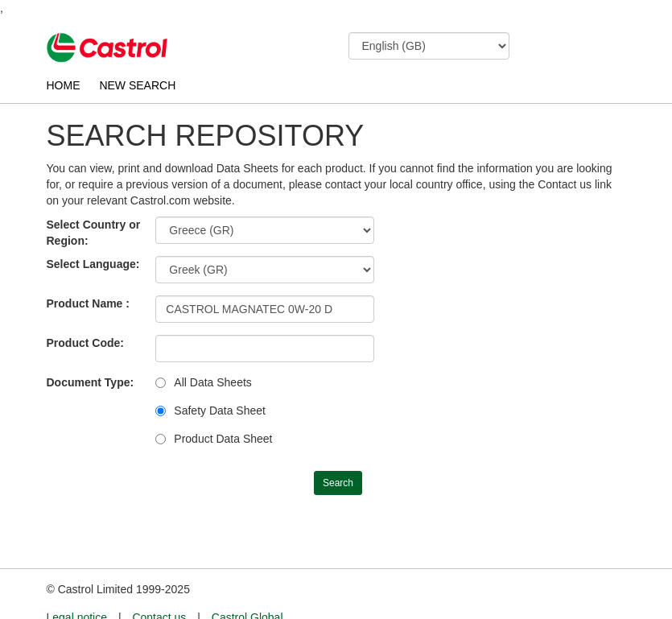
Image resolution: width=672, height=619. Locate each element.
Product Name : (88, 303)
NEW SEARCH (137, 85)
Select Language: (93, 264)
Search (338, 483)
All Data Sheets (213, 382)
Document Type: (91, 382)
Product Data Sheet (223, 439)
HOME (64, 85)
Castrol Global (247, 588)
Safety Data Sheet (220, 411)
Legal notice (77, 588)
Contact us (159, 588)
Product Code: (85, 343)
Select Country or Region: (94, 233)
